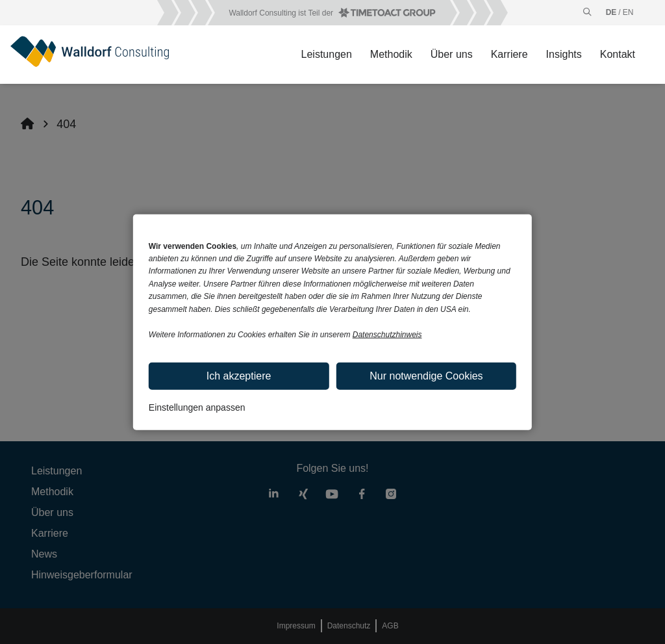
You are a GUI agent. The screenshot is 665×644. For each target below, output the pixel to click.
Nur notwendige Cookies (426, 375)
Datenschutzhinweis (387, 335)
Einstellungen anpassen (197, 407)
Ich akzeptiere (239, 375)
